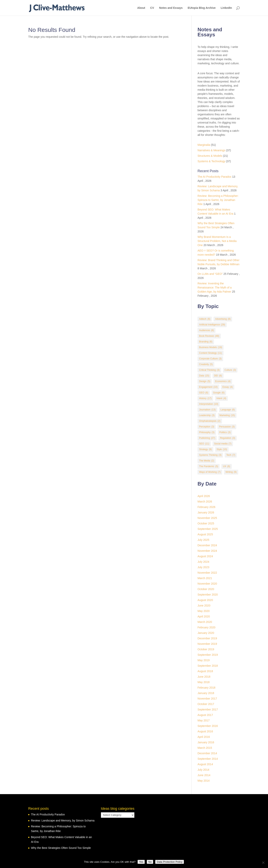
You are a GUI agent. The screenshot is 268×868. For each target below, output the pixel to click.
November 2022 (207, 573)
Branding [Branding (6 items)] (206, 342)
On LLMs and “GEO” (210, 274)
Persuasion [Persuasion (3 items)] (227, 427)
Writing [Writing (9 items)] (231, 472)
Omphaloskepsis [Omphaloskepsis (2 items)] (210, 421)
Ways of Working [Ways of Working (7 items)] (210, 472)
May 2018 (203, 682)
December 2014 (207, 753)
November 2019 (207, 644)
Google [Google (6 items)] (219, 393)
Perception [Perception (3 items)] (207, 427)
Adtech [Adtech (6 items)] (205, 319)
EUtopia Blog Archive (202, 8)
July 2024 (203, 562)
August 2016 (205, 731)
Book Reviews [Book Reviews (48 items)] (209, 336)
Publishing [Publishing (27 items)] (207, 438)
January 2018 (206, 693)
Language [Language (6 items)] (228, 410)
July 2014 (203, 770)
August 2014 (205, 764)
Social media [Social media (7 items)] (223, 444)
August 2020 (205, 600)
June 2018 (204, 677)
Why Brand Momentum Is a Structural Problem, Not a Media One (217, 241)
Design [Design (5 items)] (205, 381)
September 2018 (208, 666)
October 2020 (206, 589)
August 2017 (205, 715)
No (150, 862)
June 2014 (204, 775)
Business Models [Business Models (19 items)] (211, 347)
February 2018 (206, 688)
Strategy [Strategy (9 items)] (205, 449)
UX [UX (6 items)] (226, 466)
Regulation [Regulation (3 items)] (228, 438)
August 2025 (205, 534)
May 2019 (203, 660)
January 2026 (206, 512)
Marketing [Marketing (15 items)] (227, 415)
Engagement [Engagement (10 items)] (208, 387)
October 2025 (206, 523)
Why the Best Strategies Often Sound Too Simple (61, 848)
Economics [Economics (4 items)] (223, 381)
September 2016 (208, 726)
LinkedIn (226, 8)
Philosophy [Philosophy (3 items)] (207, 432)
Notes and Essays (171, 8)
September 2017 (208, 709)
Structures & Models (210, 156)
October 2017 (206, 704)
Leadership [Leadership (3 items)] (207, 415)
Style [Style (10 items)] (222, 449)
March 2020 (205, 622)
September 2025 (208, 529)
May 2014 (203, 781)
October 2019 (206, 649)
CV (152, 8)
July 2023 (203, 567)
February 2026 (206, 507)
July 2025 (203, 540)
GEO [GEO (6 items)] (204, 393)
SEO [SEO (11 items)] (204, 444)
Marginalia (204, 145)
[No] (263, 863)
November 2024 (207, 551)
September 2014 (208, 759)
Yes (141, 862)
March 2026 (205, 502)
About (141, 8)
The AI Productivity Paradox (214, 177)
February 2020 (206, 627)
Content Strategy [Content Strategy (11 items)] (210, 353)
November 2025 (207, 518)
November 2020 (207, 584)
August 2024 (205, 556)
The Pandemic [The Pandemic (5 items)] (209, 466)
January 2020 (206, 633)
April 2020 (204, 616)
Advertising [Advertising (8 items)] (223, 319)
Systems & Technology (211, 161)
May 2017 (203, 720)
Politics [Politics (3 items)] (225, 432)
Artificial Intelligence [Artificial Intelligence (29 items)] (212, 325)
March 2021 (205, 578)
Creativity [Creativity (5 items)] (206, 364)
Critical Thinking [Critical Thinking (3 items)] (209, 370)
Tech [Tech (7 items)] (231, 455)
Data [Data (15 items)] (204, 376)
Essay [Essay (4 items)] (228, 387)
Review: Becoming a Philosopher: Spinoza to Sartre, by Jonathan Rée (218, 200)
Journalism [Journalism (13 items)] (207, 410)
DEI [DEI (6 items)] (218, 376)
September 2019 (208, 655)
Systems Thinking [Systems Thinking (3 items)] (210, 455)
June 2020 (204, 606)
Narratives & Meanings (211, 150)
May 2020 (203, 611)
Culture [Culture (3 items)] (230, 370)
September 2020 (208, 595)
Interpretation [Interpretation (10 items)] (209, 404)
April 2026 (204, 496)
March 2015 (205, 748)
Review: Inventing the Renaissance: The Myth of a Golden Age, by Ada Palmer (215, 288)
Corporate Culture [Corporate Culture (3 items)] (210, 359)
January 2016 (206, 742)
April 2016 (204, 737)
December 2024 (207, 545)
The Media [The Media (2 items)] (206, 461)
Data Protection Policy (170, 862)
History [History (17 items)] (205, 398)
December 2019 (207, 638)
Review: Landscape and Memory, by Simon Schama (63, 821)
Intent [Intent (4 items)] (221, 398)
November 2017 (207, 699)
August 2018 (205, 671)
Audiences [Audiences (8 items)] (206, 330)
